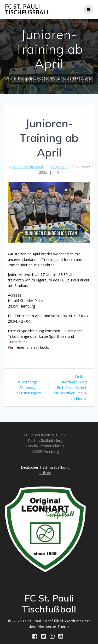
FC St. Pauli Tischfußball (27, 10)
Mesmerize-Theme (53, 626)
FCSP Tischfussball (28, 167)
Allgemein (59, 167)
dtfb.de (45, 473)
